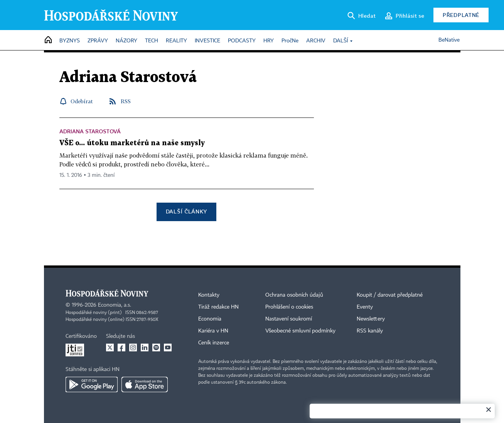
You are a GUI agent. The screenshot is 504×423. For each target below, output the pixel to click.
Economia (210, 319)
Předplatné (461, 15)
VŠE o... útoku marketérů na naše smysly (132, 143)
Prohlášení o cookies (289, 307)
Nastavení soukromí (289, 319)
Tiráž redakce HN (218, 307)
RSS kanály (370, 331)
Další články (186, 211)
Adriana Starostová (90, 131)
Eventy (365, 307)
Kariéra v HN (213, 331)
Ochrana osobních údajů (294, 295)
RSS (126, 101)
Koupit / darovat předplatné (390, 295)
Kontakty (209, 295)
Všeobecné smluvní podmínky (300, 331)
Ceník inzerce (214, 343)
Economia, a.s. (115, 305)
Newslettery (371, 319)
